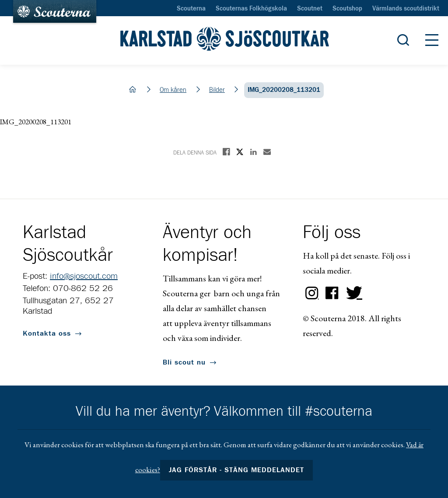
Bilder (217, 90)
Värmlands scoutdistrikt (406, 9)
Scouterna (191, 9)
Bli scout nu (184, 362)
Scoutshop (347, 9)
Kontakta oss (47, 333)
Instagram (312, 293)
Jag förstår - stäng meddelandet (237, 470)
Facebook (332, 293)
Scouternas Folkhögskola (251, 9)
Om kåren (173, 90)
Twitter (352, 293)
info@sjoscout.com (84, 276)
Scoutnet (310, 9)
